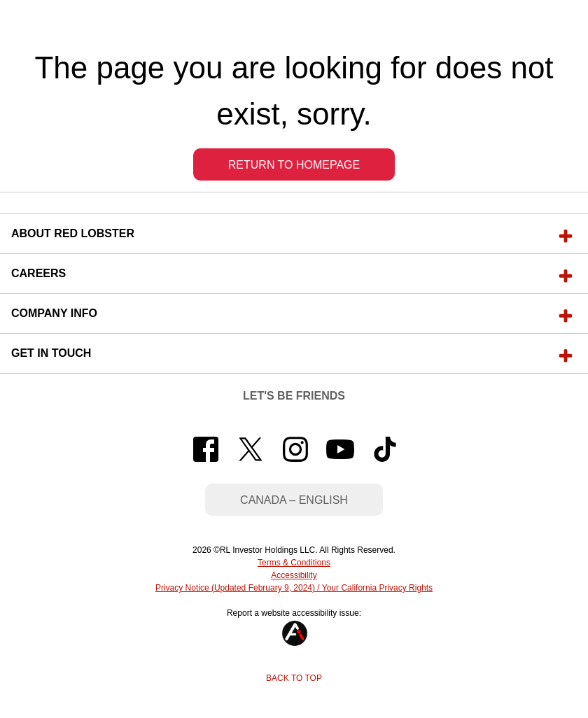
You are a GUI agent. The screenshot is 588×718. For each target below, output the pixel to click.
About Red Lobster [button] (73, 233)
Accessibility (294, 575)
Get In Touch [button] (51, 353)
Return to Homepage (294, 165)
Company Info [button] (54, 313)
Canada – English (294, 500)
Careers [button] (38, 273)
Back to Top (294, 678)
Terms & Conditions (294, 563)
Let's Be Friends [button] (294, 396)
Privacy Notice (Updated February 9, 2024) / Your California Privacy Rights (294, 588)
